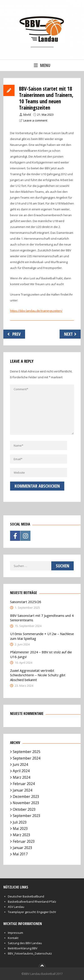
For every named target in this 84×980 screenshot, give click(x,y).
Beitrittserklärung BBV (23, 948)
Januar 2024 (23, 790)
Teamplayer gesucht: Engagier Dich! (32, 912)
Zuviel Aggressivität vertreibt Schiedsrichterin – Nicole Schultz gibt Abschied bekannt (38, 675)
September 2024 (27, 758)
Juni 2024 (20, 764)
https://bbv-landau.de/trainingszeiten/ (36, 311)
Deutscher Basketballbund (26, 896)
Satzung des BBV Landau (25, 943)
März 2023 (22, 835)
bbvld (27, 115)
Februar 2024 (24, 784)
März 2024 (22, 777)
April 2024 (21, 771)
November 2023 (26, 803)
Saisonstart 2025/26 (26, 602)
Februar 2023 (24, 841)
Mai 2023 (20, 829)
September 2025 (27, 752)
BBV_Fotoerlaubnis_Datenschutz (30, 953)
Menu (42, 65)
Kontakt (13, 938)
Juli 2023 (20, 822)
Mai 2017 (20, 854)
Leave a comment (35, 120)
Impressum (15, 933)
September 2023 (27, 816)
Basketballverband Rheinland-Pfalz (32, 902)
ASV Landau (16, 907)
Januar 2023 (23, 848)
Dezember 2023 (26, 796)
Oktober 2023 (24, 809)
